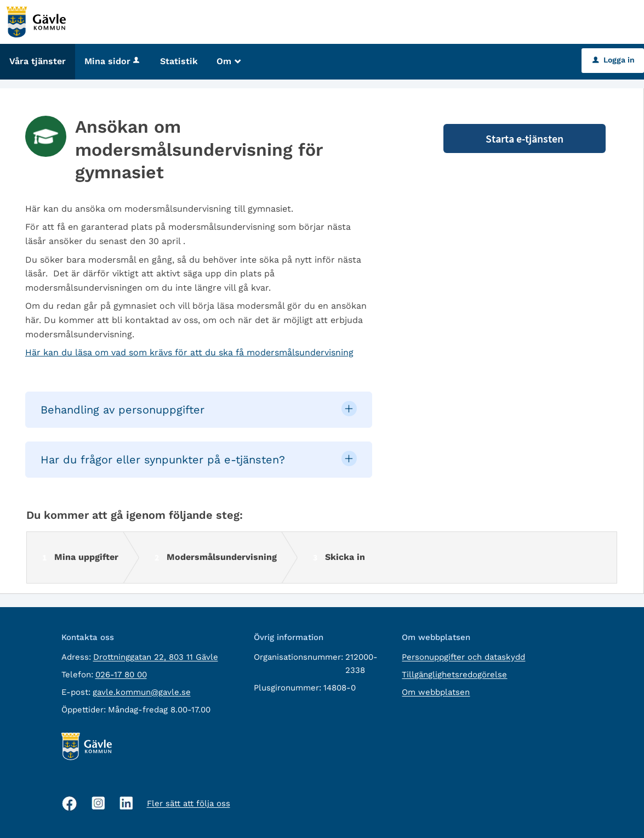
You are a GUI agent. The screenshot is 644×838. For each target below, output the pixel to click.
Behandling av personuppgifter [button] (122, 410)
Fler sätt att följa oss (189, 803)
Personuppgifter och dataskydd (463, 657)
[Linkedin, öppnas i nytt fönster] (126, 803)
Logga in (614, 60)
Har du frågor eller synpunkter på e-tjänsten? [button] (163, 460)
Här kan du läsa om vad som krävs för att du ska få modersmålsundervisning (189, 352)
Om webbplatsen (436, 692)
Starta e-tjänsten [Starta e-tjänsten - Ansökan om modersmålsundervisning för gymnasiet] (525, 138)
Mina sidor (113, 61)
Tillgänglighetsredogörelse (454, 675)
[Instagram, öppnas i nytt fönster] (98, 803)
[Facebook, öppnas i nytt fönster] (70, 803)
